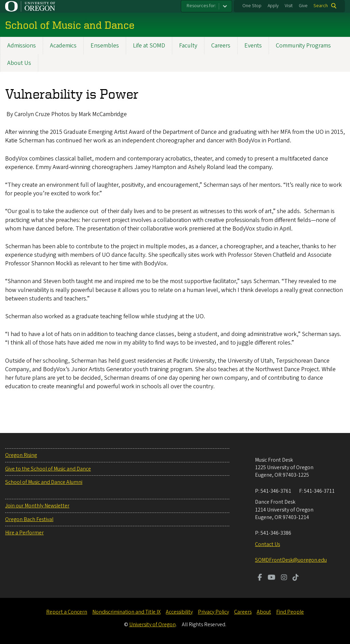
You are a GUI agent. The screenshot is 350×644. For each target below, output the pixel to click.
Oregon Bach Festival (29, 519)
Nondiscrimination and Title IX (126, 612)
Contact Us (267, 544)
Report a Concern (67, 612)
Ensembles (105, 46)
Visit (289, 6)
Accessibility (179, 612)
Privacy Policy (213, 612)
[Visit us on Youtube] (272, 578)
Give (303, 6)
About (264, 612)
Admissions (22, 46)
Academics (63, 46)
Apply (273, 6)
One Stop (252, 6)
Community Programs (303, 46)
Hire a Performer (24, 533)
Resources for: (201, 6)
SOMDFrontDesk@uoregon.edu (291, 560)
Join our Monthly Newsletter (37, 506)
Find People (290, 612)
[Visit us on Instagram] (284, 578)
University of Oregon (152, 625)
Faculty (188, 46)
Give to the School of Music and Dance (48, 469)
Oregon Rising (21, 455)
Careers (221, 46)
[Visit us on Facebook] (260, 578)
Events (253, 46)
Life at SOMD (149, 46)
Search (321, 6)
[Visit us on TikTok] (296, 578)
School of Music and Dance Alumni (44, 482)
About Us (19, 63)
